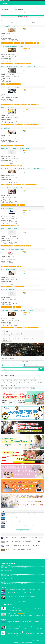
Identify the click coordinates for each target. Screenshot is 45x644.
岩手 (9, 565)
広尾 (3, 380)
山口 (8, 578)
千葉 (12, 568)
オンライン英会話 (41, 3)
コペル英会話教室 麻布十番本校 (9, 229)
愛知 (2, 570)
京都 (8, 576)
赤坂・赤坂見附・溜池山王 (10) (23, 338)
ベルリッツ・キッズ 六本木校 (8, 108)
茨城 (15, 568)
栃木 (22, 568)
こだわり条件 (5, 372)
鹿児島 (9, 584)
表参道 (42, 378)
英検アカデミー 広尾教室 (7, 290)
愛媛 (2, 581)
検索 (35, 3)
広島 (2, 578)
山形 (19, 565)
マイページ (31, 3)
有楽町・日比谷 (27, 380)
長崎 (12, 584)
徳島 (11, 581)
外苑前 (25, 378)
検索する (41, 369)
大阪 (2, 576)
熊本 (5, 584)
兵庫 (5, 576)
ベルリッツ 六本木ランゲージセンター (11, 87)
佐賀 (15, 584)
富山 (11, 573)
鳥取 (11, 578)
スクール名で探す (34, 365)
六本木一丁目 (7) (19, 333)
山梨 (25, 568)
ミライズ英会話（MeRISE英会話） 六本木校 (12, 46)
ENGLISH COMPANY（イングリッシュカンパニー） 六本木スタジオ (18, 67)
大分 (19, 584)
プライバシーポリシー (40, 641)
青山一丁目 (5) (6, 338)
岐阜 (11, 570)
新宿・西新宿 (40, 383)
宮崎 (22, 584)
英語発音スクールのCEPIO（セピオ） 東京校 (12, 249)
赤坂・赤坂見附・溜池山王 (17, 378)
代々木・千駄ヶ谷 (9, 380)
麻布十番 (10, 378)
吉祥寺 (24, 388)
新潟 (2, 573)
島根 (15, 578)
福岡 (2, 584)
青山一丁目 (4, 378)
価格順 (12, 23)
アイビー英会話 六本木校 (7, 208)
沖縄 (25, 584)
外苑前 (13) (32, 338)
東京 (2, 568)
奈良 (15, 576)
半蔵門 (11, 383)
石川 (8, 573)
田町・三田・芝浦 (34, 380)
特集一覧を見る (22, 531)
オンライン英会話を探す (24, 362)
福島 (22, 565)
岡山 (5, 578)
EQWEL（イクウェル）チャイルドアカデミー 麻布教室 (15, 148)
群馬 (19, 568)
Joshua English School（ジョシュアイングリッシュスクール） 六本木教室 (20, 169)
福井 (15, 573)
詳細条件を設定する (23, 13)
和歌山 (18, 576)
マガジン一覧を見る (22, 554)
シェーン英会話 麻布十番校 (8, 26)
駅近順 (34, 23)
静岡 (5, 570)
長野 (5, 573)
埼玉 (9, 568)
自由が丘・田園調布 (18, 388)
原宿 (15, 380)
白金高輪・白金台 (5, 383)
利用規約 (32, 641)
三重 (8, 570)
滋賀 (11, 576)
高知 (8, 581)
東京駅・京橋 (33, 383)
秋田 (12, 565)
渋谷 (15, 383)
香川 (5, 581)
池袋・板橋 (11, 388)
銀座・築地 (20, 383)
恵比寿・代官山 (27, 383)
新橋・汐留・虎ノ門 (31, 378)
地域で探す (13, 365)
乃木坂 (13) (5, 333)
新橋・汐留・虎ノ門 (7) (7, 341)
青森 (6, 565)
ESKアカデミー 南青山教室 (8, 270)
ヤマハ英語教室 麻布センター (8, 128)
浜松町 (38, 378)
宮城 (15, 565)
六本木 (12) (12, 333)
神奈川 (6, 568)
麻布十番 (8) (13, 338)
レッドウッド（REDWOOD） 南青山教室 (11, 188)
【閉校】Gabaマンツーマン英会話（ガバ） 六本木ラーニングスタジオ (19, 310)
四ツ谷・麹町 (20, 380)
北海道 (2, 565)
